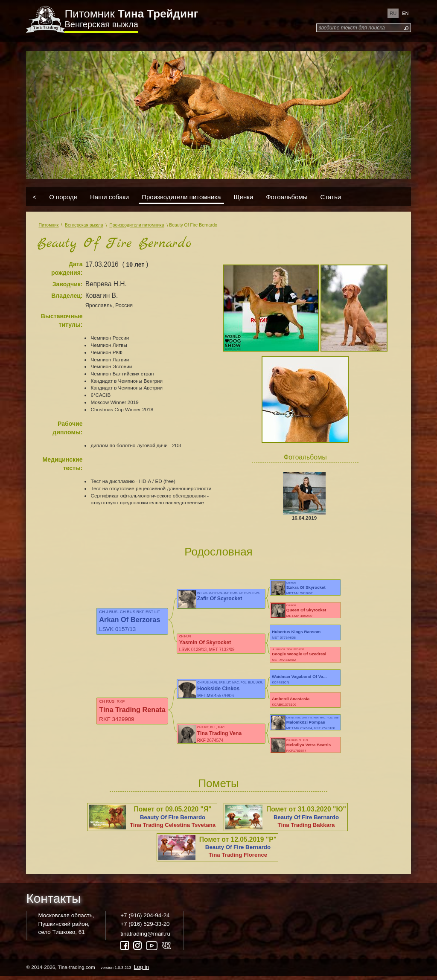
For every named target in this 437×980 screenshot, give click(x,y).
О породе (63, 197)
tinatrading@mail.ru (145, 938)
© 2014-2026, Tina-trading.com (88, 971)
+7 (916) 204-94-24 (145, 919)
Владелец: (67, 296)
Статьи (331, 197)
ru (393, 13)
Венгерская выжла (101, 24)
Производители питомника (181, 197)
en (405, 13)
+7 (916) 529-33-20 (145, 927)
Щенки (244, 197)
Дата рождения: (67, 268)
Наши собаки (109, 197)
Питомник (131, 14)
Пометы (218, 787)
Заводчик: (68, 284)
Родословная (218, 552)
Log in (141, 971)
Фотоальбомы (287, 197)
